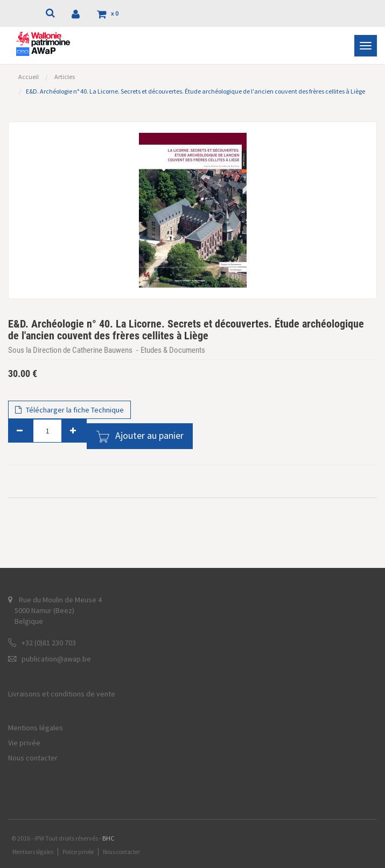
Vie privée (24, 743)
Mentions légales (36, 728)
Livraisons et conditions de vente (62, 694)
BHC (108, 838)
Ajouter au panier (149, 435)
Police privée (78, 852)
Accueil (29, 77)
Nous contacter (33, 758)
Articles (65, 77)
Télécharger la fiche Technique (69, 410)
